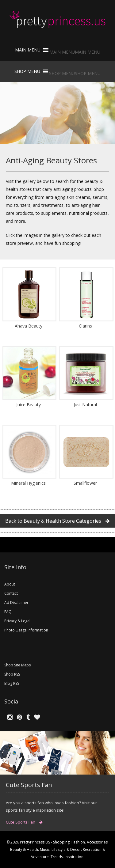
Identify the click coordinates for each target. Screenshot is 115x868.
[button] (75, 52)
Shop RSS (12, 674)
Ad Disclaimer (16, 603)
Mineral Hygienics (28, 483)
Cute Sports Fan (24, 822)
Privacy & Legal (17, 621)
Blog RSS (12, 683)
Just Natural (85, 405)
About (10, 584)
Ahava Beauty (29, 326)
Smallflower (85, 483)
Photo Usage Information (26, 630)
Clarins (85, 326)
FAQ (8, 612)
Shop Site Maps (17, 665)
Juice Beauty (29, 405)
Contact (11, 593)
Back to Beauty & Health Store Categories (57, 521)
